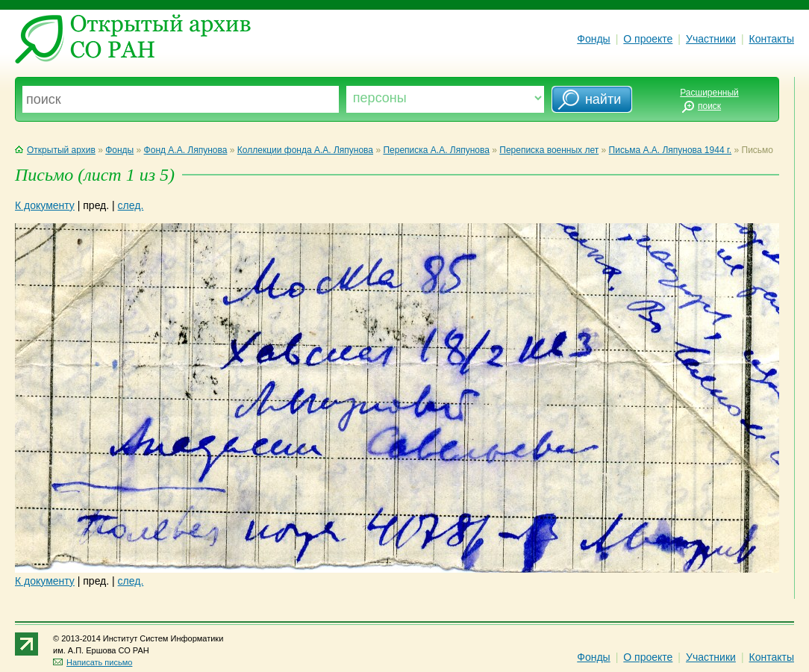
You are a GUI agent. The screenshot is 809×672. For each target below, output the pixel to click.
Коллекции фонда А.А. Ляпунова (305, 150)
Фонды (593, 39)
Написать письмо (93, 662)
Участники (711, 39)
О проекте (648, 39)
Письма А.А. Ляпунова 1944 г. (671, 150)
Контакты (772, 39)
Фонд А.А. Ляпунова (186, 150)
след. (131, 205)
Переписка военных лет (549, 150)
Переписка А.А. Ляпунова (436, 150)
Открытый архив (55, 150)
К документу (45, 205)
